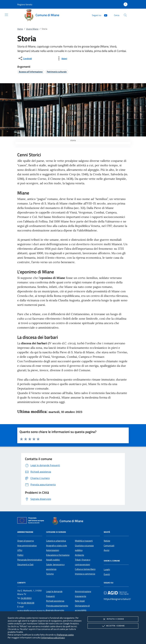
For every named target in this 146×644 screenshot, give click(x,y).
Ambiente (79, 555)
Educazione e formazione (58, 555)
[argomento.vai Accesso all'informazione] (31, 72)
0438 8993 (26, 598)
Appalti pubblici (53, 560)
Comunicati (109, 546)
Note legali (80, 601)
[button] (25, 4)
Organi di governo (26, 541)
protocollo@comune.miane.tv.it (32, 611)
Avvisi (107, 550)
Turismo (50, 574)
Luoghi (107, 569)
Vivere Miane (32, 29)
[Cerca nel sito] (125, 15)
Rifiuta (113, 619)
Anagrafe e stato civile (57, 546)
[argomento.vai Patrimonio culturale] (57, 72)
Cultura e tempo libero (85, 569)
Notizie (107, 541)
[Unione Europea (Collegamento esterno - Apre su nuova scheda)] (32, 521)
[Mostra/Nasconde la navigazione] (6, 15)
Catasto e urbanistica (56, 541)
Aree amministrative (27, 546)
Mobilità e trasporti (84, 541)
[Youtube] (104, 15)
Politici (20, 555)
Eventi (107, 574)
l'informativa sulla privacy (53, 638)
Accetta (113, 626)
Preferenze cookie (65, 635)
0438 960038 (28, 603)
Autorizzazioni (53, 550)
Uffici (20, 550)
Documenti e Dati (25, 564)
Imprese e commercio (85, 574)
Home (20, 29)
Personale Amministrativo (30, 560)
